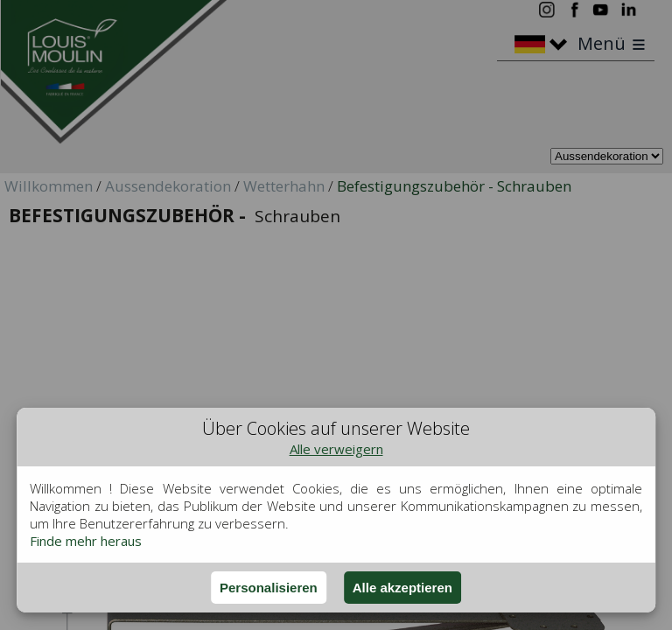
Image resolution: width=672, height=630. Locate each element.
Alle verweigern (336, 449)
